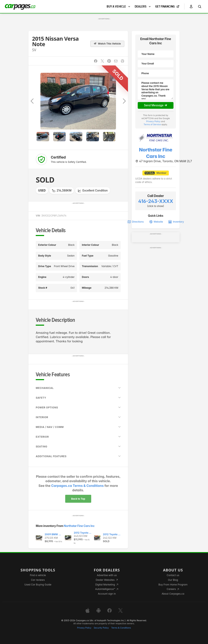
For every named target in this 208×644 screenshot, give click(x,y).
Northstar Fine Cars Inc (79, 526)
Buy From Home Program (173, 585)
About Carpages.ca (173, 594)
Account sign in (107, 594)
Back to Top (78, 499)
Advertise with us (107, 575)
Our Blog (173, 580)
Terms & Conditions (121, 628)
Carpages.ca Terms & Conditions (77, 486)
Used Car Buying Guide (38, 585)
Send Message (156, 106)
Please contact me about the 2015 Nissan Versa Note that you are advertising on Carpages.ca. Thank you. (156, 89)
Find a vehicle (38, 575)
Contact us (173, 575)
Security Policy (101, 628)
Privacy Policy (153, 121)
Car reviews (38, 580)
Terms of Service (152, 125)
